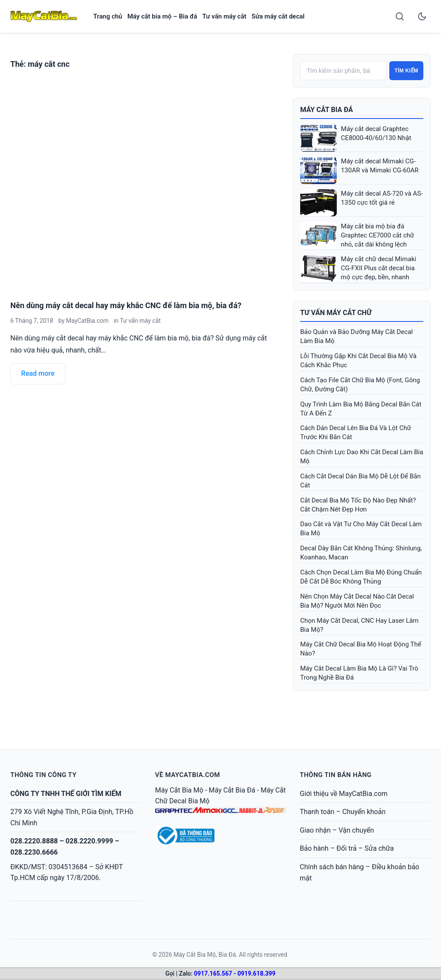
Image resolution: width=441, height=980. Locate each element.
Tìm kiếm (406, 71)
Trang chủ (108, 16)
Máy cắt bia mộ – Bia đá (162, 16)
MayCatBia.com (87, 321)
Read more (38, 373)
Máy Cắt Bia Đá (232, 790)
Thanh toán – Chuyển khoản (343, 812)
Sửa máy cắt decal (278, 16)
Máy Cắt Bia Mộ (179, 790)
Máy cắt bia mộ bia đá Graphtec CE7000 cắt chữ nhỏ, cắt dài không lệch (378, 235)
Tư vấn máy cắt (224, 16)
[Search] (400, 16)
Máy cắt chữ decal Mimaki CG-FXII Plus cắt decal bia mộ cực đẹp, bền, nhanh (379, 268)
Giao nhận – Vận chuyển (337, 830)
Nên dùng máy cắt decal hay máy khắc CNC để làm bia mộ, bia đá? (126, 305)
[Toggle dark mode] (422, 16)
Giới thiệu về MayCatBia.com (344, 794)
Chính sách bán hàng (332, 867)
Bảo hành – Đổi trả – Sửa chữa (347, 848)
